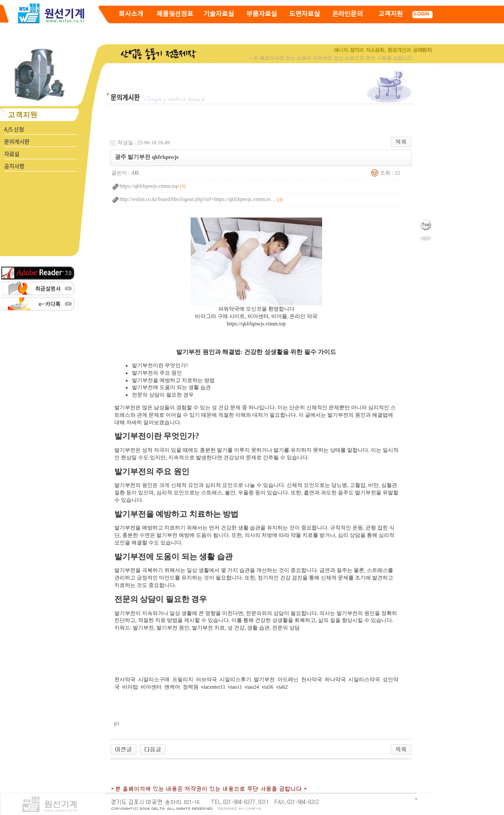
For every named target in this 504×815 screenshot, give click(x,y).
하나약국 (335, 679)
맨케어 (172, 687)
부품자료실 (262, 14)
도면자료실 (305, 14)
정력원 (191, 687)
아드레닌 (288, 679)
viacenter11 (213, 687)
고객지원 (390, 14)
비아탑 (130, 687)
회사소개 (131, 14)
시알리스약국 (364, 679)
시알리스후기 (235, 679)
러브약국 (206, 679)
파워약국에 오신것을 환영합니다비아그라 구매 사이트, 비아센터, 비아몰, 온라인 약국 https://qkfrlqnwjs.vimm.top (256, 314)
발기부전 (264, 679)
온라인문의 (348, 14)
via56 (268, 687)
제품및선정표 (175, 14)
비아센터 (151, 687)
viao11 (235, 687)
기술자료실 (219, 14)
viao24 (252, 687)
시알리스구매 (154, 679)
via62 (282, 687)
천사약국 (125, 679)
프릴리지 (183, 679)
